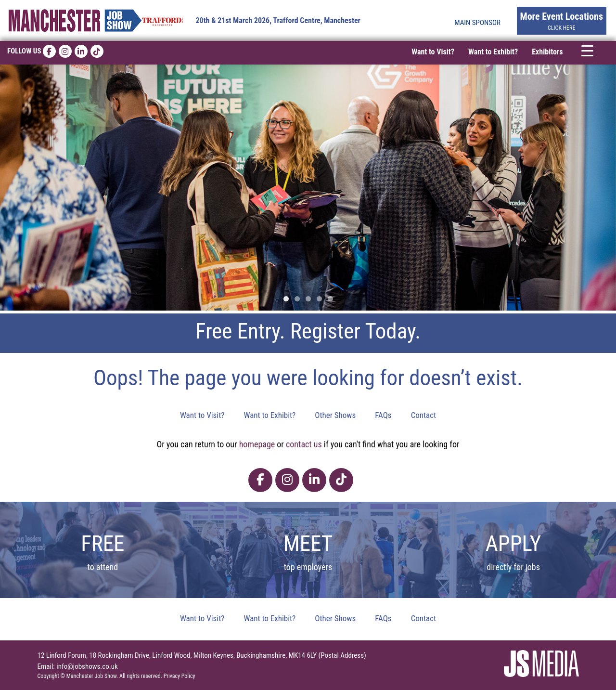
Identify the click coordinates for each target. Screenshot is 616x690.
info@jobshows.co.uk (87, 666)
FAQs (383, 415)
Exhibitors (547, 52)
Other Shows (335, 415)
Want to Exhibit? (493, 52)
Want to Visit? (433, 52)
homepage (257, 444)
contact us (304, 444)
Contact (423, 415)
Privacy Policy (180, 676)
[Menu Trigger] (587, 50)
